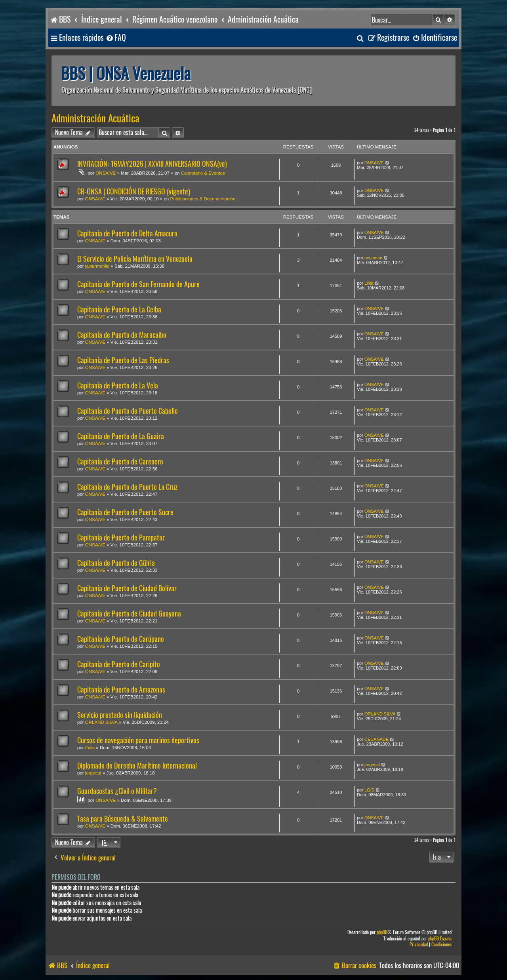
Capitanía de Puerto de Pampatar (121, 538)
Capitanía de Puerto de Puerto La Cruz (127, 487)
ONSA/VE (106, 173)
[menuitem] (116, 38)
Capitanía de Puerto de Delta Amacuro (127, 233)
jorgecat (93, 773)
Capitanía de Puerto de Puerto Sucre (125, 512)
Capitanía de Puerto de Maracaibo (122, 335)
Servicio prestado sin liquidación (120, 715)
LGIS (369, 790)
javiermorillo (97, 266)
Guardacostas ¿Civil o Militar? (117, 791)
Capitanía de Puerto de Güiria (116, 563)
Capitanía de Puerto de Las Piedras (123, 360)
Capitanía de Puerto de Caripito (119, 664)
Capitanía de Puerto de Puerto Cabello (128, 411)
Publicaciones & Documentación (203, 199)
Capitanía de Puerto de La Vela (118, 385)
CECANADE (376, 739)
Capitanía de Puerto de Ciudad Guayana (129, 614)
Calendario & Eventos (203, 173)
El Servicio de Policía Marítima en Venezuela (135, 259)
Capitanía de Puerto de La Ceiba (119, 309)
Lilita (369, 283)
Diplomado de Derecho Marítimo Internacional (137, 766)
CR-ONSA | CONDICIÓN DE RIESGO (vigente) (134, 191)
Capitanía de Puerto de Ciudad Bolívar (127, 588)
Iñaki (90, 748)
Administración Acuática (95, 118)
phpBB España (440, 939)
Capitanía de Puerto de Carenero (120, 461)
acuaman (373, 258)
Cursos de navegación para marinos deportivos (138, 740)
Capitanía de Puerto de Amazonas (121, 690)
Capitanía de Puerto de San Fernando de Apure (138, 284)
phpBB (382, 932)
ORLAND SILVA (101, 722)
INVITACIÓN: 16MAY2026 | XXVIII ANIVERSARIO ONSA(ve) (152, 164)
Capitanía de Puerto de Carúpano (121, 639)
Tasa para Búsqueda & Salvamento (123, 819)
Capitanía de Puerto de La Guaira (121, 436)
